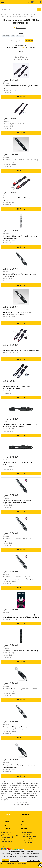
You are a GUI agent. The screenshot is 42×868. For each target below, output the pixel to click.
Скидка (7, 818)
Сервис (7, 821)
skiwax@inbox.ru (6, 841)
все (28, 59)
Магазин (24, 818)
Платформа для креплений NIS (14, 124)
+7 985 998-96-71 (14, 800)
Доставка (8, 825)
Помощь (7, 829)
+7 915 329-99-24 (27, 842)
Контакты (24, 829)
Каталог (7, 814)
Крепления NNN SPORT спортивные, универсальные (21, 350)
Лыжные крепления (30, 14)
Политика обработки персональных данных (26, 856)
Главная (4, 14)
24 (23, 59)
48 (25, 59)
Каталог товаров (15, 14)
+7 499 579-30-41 (27, 838)
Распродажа (25, 814)
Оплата (23, 825)
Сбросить (21, 51)
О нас (23, 821)
